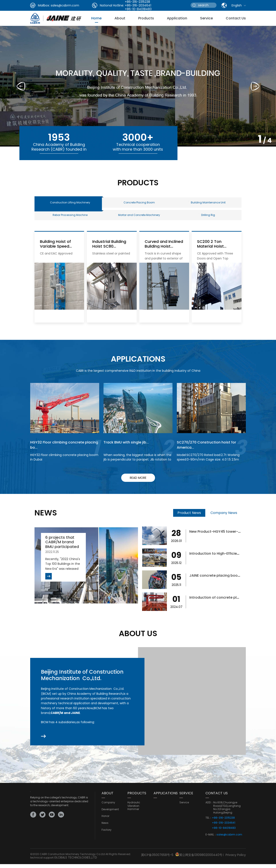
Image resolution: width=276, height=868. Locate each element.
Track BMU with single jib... (128, 447)
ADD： (209, 808)
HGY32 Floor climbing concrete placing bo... (60, 450)
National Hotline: (112, 5)
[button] (255, 86)
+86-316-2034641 (138, 5)
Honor (105, 821)
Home (96, 18)
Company (108, 808)
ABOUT (107, 798)
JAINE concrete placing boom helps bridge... (232, 580)
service (206, 18)
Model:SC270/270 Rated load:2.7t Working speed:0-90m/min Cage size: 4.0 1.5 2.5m (208, 462)
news (105, 828)
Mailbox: (44, 5)
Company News (224, 518)
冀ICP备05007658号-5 (157, 860)
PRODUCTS (137, 798)
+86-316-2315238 (223, 823)
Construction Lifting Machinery (70, 204)
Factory (107, 835)
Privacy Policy (236, 860)
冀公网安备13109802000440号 (201, 860)
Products (146, 18)
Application (177, 18)
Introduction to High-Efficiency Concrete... (230, 558)
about (120, 18)
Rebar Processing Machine (69, 219)
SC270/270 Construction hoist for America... (210, 450)
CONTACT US (217, 798)
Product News (189, 518)
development (110, 815)
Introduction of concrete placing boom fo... (231, 602)
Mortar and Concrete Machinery (138, 219)
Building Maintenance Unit (207, 204)
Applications (166, 798)
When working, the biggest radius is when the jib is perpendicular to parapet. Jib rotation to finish (137, 465)
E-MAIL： (211, 840)
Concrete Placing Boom (138, 204)
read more (138, 483)
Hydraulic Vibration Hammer (134, 811)
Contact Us (236, 18)
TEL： (209, 823)
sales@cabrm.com (65, 5)
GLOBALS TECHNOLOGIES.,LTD (76, 862)
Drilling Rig (207, 219)
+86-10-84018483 (138, 9)
